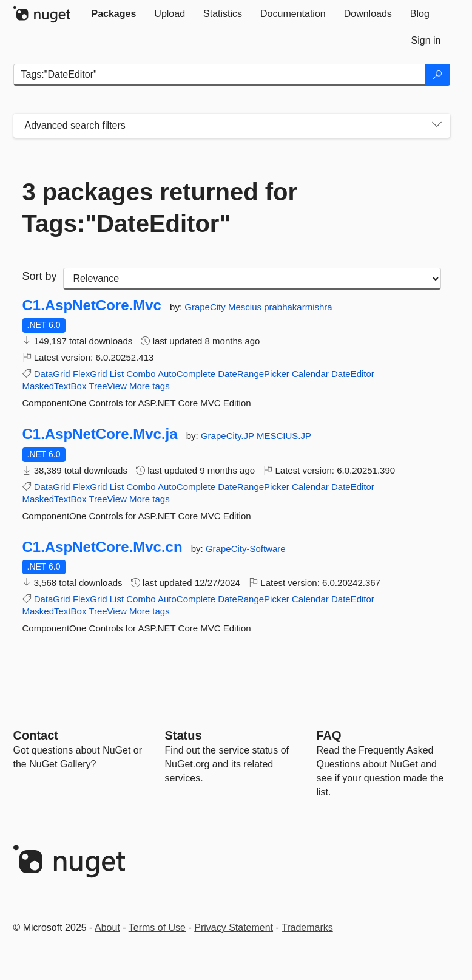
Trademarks (307, 927)
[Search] (437, 75)
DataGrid (52, 374)
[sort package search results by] (252, 279)
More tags (150, 386)
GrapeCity (206, 307)
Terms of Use (157, 927)
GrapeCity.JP (229, 436)
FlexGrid (90, 374)
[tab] (114, 14)
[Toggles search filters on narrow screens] (437, 126)
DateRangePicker (254, 374)
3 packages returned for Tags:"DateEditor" (160, 208)
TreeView (108, 386)
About (107, 927)
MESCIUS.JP (284, 436)
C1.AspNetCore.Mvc (92, 305)
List (117, 374)
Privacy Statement (234, 927)
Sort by (40, 276)
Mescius (246, 307)
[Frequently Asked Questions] (329, 735)
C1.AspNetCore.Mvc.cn (103, 547)
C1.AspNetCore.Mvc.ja (100, 434)
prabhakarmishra (298, 307)
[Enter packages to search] (219, 75)
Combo (141, 374)
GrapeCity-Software (246, 549)
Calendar (310, 374)
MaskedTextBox (55, 386)
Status (184, 735)
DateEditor (353, 374)
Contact (36, 735)
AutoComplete (187, 374)
